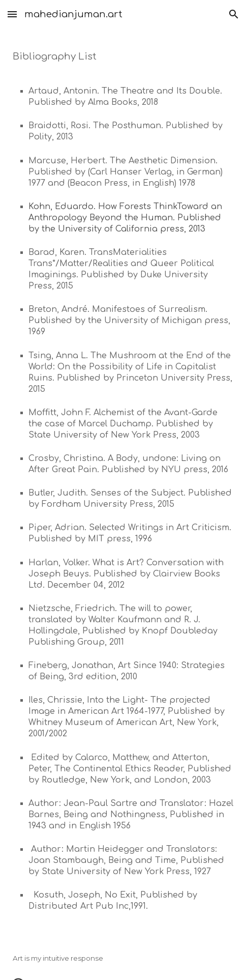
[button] (12, 14)
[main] (123, 483)
